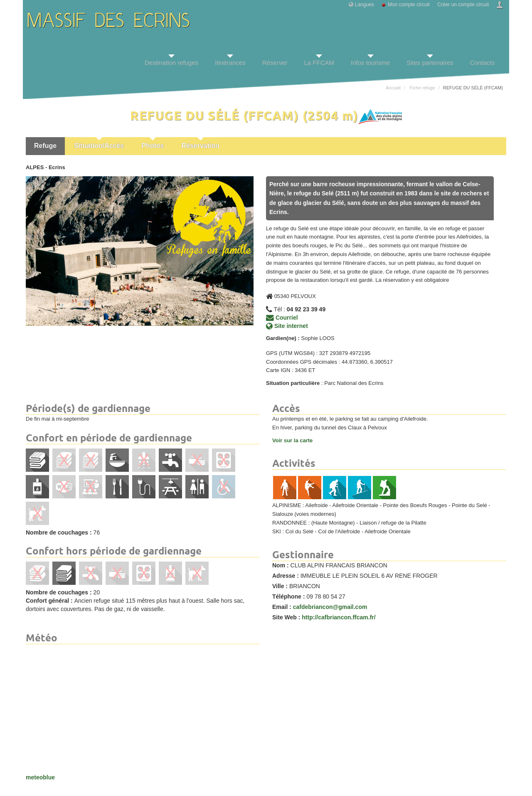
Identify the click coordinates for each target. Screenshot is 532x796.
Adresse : (286, 576)
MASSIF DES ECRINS (109, 22)
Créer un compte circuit (463, 5)
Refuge (45, 146)
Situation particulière (293, 383)
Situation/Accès (99, 146)
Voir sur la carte (292, 440)
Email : (282, 607)
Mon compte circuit (409, 5)
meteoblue (40, 777)
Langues (365, 5)
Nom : (281, 565)
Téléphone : (289, 596)
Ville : (280, 586)
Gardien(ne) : (283, 338)
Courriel (282, 318)
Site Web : (286, 617)
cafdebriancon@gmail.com (330, 607)
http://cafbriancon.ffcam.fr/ (339, 617)
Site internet (287, 326)
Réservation (200, 146)
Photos (153, 146)
